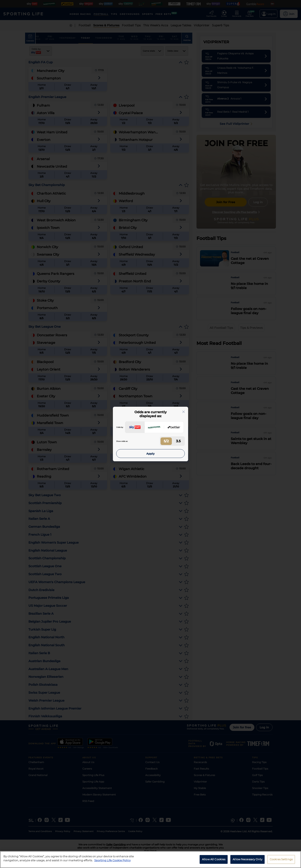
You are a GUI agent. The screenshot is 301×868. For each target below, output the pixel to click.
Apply (150, 454)
